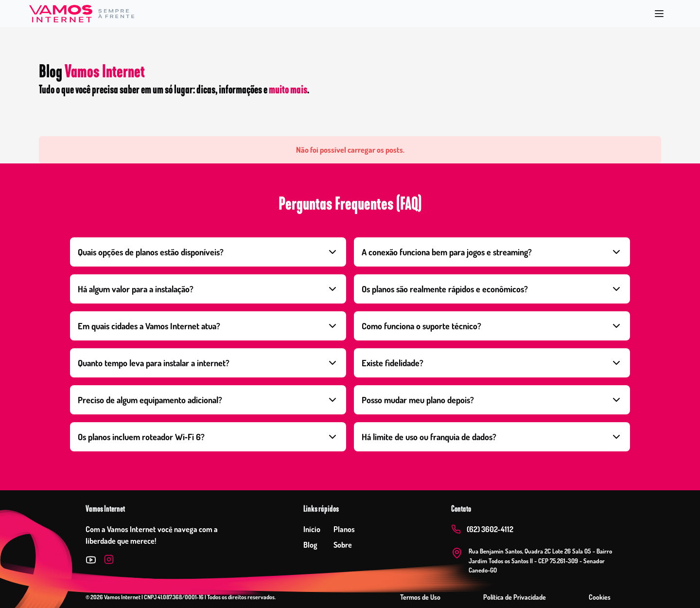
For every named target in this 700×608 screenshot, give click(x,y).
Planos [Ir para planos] (344, 529)
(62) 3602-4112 (490, 529)
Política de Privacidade (515, 597)
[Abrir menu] (659, 14)
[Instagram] (109, 560)
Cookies (600, 597)
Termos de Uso (420, 597)
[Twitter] (91, 560)
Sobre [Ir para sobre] (343, 545)
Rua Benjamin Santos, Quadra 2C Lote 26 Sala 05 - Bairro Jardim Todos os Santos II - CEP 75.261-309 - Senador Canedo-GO (540, 560)
